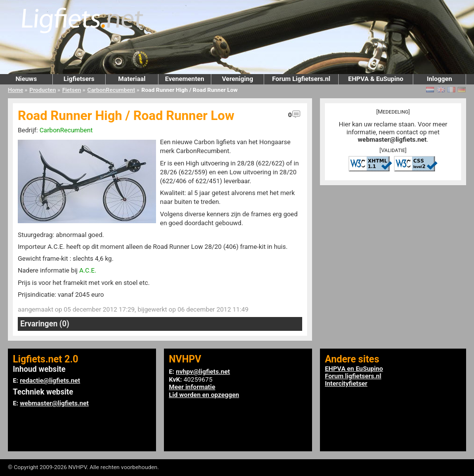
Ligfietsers (79, 79)
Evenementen (184, 79)
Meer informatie (192, 387)
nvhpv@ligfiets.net (203, 372)
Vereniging (237, 79)
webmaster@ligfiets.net (392, 139)
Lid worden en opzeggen (204, 395)
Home (16, 90)
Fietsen (72, 90)
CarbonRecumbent (111, 90)
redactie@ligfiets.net (50, 380)
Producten (43, 90)
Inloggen (439, 79)
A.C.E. (88, 270)
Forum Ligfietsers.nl (301, 79)
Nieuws (26, 79)
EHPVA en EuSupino (354, 369)
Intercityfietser (346, 383)
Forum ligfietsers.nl (353, 376)
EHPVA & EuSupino (376, 79)
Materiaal (132, 79)
